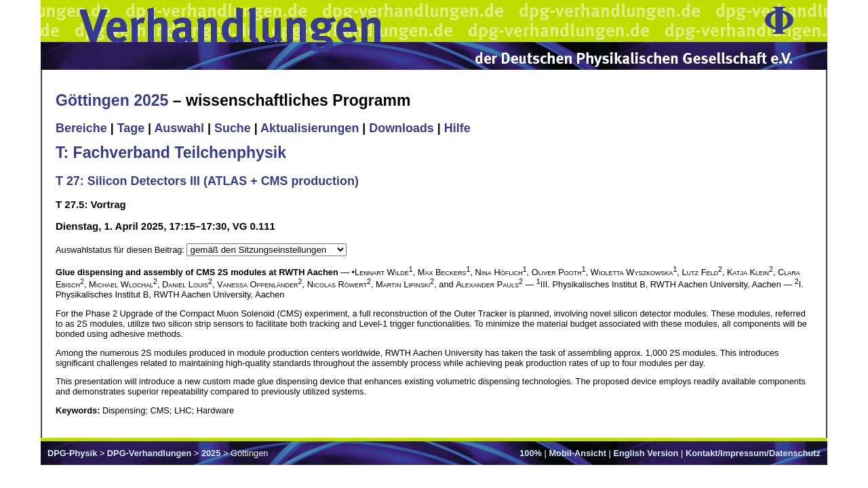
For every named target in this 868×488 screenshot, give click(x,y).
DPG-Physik (72, 453)
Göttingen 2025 (112, 100)
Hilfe (457, 128)
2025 (211, 453)
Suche (233, 128)
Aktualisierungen (310, 128)
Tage (131, 128)
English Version (646, 453)
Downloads (401, 128)
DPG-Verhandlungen (149, 453)
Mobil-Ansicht (577, 453)
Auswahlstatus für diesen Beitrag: (121, 250)
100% (531, 453)
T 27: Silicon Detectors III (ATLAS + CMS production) (207, 181)
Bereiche (81, 128)
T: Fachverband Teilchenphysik (171, 152)
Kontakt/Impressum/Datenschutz (753, 453)
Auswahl (179, 128)
